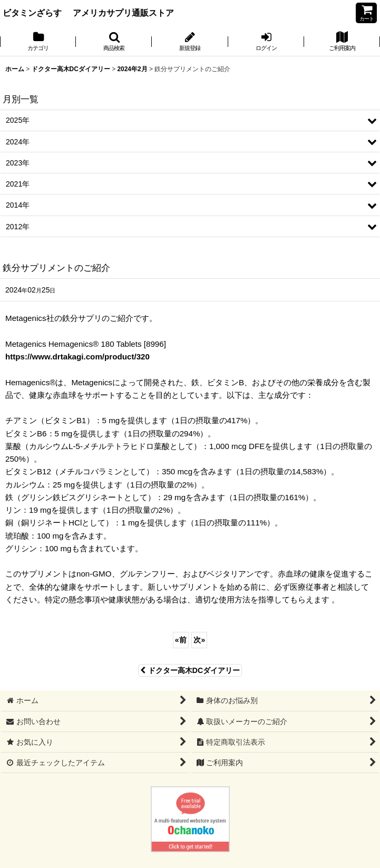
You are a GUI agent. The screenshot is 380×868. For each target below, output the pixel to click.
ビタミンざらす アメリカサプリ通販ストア (88, 13)
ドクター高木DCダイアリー (190, 670)
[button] (114, 42)
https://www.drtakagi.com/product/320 (77, 357)
